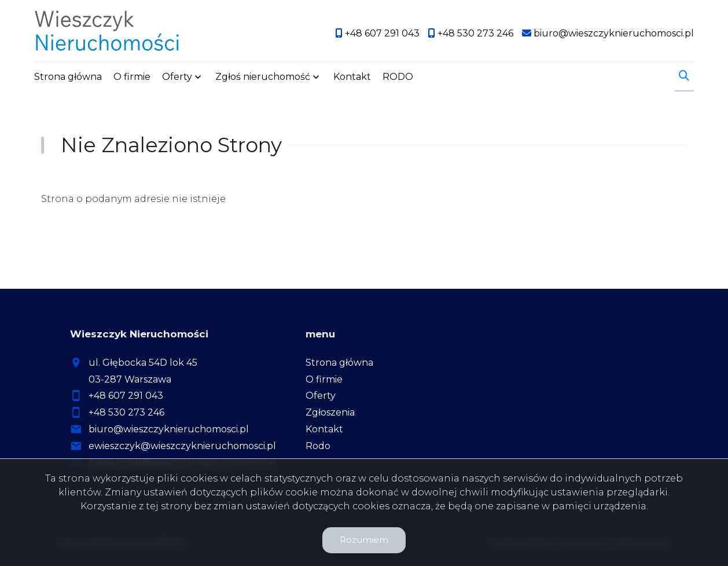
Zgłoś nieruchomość (263, 77)
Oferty (177, 77)
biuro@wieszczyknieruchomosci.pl (169, 429)
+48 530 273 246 (126, 412)
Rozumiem (364, 540)
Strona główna (68, 77)
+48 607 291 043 (126, 396)
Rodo (318, 446)
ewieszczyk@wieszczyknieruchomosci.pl (182, 446)
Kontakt (352, 77)
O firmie (132, 77)
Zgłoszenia (330, 412)
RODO (398, 77)
